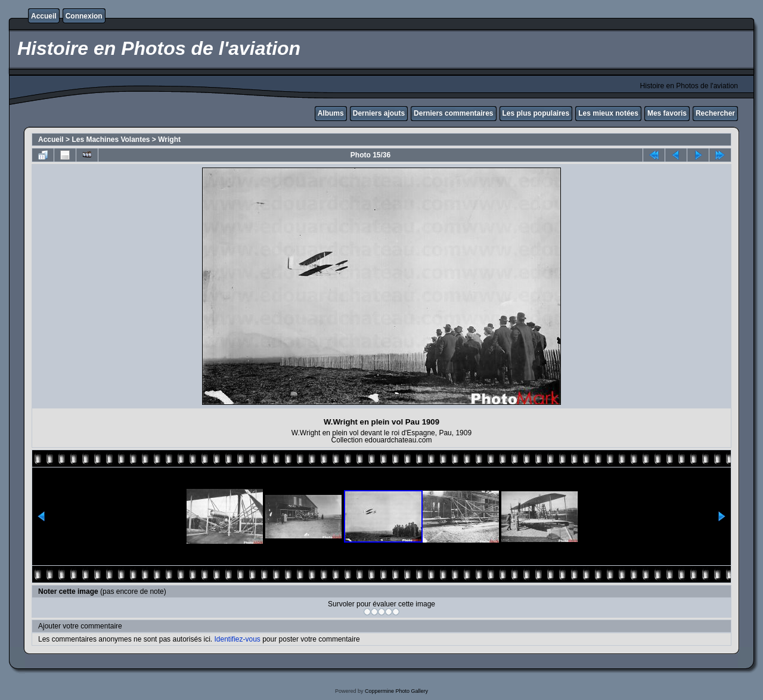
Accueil (44, 16)
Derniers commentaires (453, 113)
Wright (169, 140)
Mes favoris (667, 113)
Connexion (84, 16)
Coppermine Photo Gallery (396, 691)
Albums (331, 113)
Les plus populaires (536, 113)
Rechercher (715, 113)
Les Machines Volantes (111, 140)
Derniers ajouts (379, 113)
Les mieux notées (608, 113)
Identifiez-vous (237, 639)
